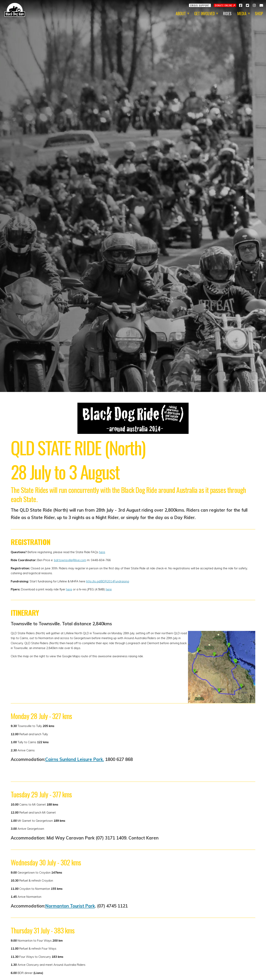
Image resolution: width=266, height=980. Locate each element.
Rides (227, 13)
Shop (259, 13)
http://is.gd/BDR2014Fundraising (108, 581)
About (181, 13)
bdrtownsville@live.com (70, 560)
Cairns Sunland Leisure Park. (75, 759)
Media (242, 13)
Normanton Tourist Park (70, 906)
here (102, 552)
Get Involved (204, 13)
